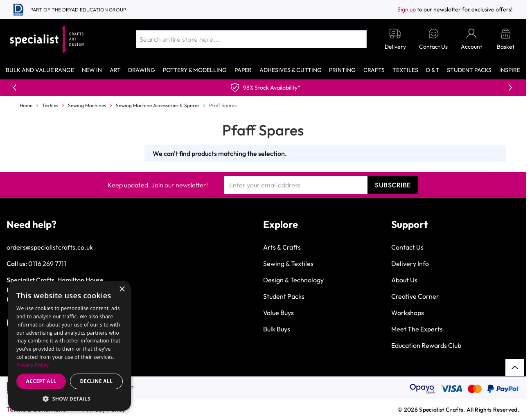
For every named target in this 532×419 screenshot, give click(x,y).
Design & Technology (293, 280)
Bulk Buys (277, 329)
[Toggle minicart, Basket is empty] (506, 39)
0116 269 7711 (47, 264)
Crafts (374, 70)
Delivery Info (410, 264)
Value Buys (278, 313)
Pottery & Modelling (195, 70)
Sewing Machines (87, 105)
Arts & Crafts (282, 247)
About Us (404, 280)
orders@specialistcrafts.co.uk (50, 247)
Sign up (407, 9)
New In (92, 70)
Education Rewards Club (426, 345)
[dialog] (70, 346)
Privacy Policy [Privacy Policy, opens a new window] (33, 365)
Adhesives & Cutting (291, 70)
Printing (342, 70)
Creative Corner (415, 296)
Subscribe (393, 185)
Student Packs (469, 70)
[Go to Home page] (47, 39)
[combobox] (251, 39)
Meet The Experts (417, 329)
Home (26, 105)
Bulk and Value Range (40, 70)
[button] (70, 399)
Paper (243, 70)
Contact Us (407, 247)
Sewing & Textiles (288, 264)
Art (115, 70)
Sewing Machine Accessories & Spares (158, 105)
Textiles (405, 70)
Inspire (510, 70)
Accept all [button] (41, 381)
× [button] (122, 289)
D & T (433, 70)
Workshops (408, 313)
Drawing (142, 70)
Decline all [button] (97, 381)
